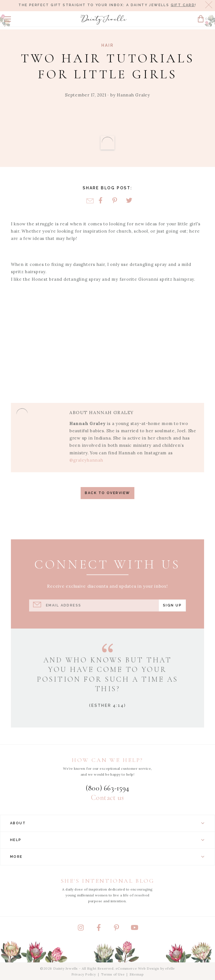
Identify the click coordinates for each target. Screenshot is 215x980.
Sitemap (137, 974)
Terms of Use (113, 974)
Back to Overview (107, 493)
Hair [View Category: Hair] (107, 45)
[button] (8, 19)
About (107, 823)
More (107, 857)
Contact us (107, 798)
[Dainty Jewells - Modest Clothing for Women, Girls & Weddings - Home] (104, 20)
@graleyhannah (86, 460)
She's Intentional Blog (108, 881)
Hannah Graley (133, 95)
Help (107, 840)
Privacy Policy (84, 974)
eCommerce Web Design (137, 968)
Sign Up (172, 605)
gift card (183, 5)
